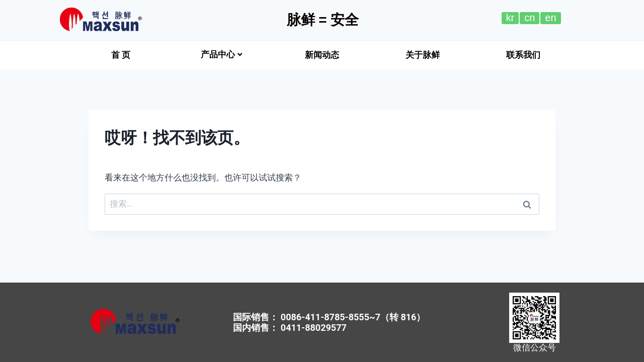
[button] (121, 55)
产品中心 (221, 55)
